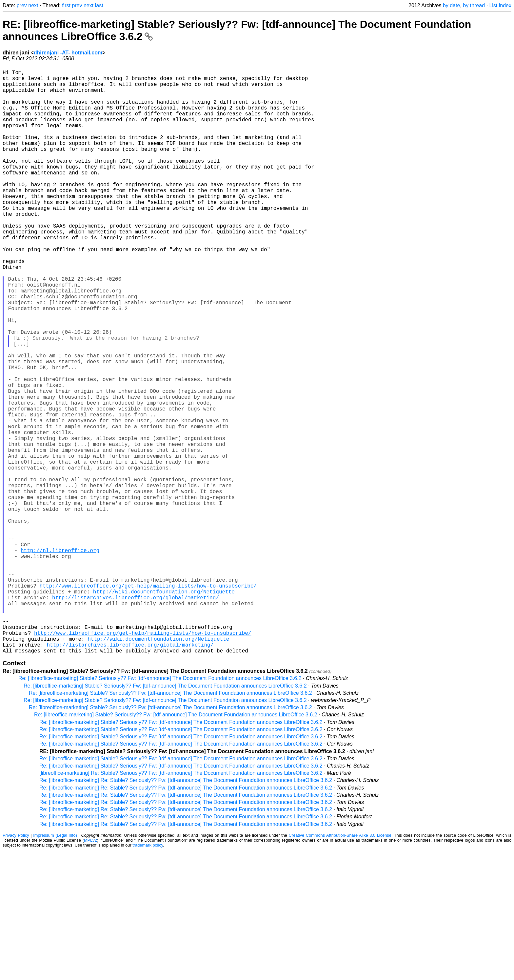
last (99, 5)
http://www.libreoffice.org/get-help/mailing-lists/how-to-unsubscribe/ (148, 701)
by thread (474, 5)
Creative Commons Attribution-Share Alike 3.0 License (340, 965)
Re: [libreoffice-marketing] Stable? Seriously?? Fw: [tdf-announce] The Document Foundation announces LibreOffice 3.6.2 (160, 808)
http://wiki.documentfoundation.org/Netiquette (164, 708)
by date (451, 5)
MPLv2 (90, 970)
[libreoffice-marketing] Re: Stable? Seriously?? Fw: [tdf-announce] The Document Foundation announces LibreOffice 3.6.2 (181, 903)
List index (500, 5)
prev (22, 5)
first (66, 5)
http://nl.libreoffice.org (60, 658)
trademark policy (148, 975)
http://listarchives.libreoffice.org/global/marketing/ (136, 715)
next (33, 5)
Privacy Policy (16, 965)
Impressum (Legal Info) (55, 965)
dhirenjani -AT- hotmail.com (68, 53)
